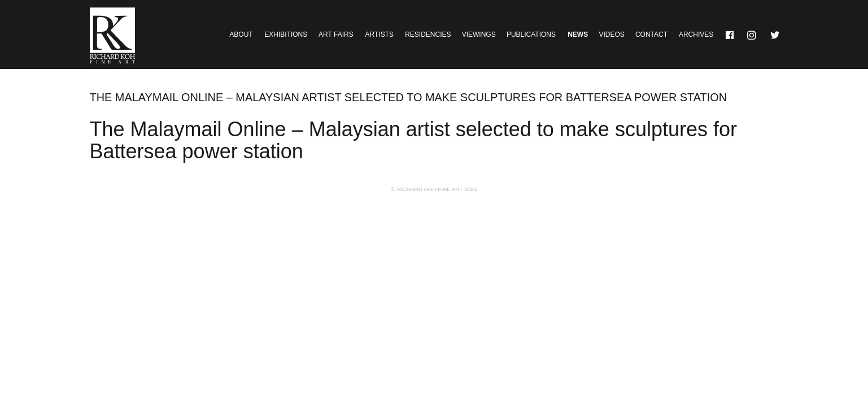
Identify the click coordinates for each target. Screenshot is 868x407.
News (578, 34)
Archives (696, 34)
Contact (651, 34)
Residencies (428, 34)
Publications (531, 34)
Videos (611, 34)
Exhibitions (286, 34)
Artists (380, 34)
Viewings (479, 34)
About (241, 34)
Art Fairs (336, 34)
